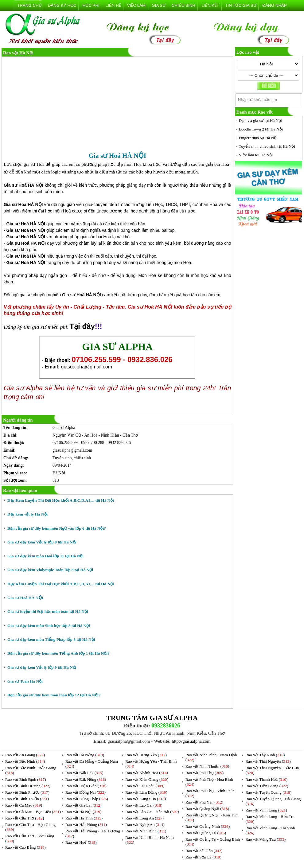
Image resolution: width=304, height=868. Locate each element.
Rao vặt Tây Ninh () (265, 755)
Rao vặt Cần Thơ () (25, 818)
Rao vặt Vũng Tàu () (265, 839)
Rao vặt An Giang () (25, 755)
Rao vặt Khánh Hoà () (147, 773)
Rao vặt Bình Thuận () (27, 799)
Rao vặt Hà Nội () (84, 812)
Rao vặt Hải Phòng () (86, 825)
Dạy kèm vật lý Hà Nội (27, 514)
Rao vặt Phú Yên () (205, 802)
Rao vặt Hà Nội (18, 53)
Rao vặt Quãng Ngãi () (207, 809)
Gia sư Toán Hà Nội (25, 681)
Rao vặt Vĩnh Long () (266, 810)
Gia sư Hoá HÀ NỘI (25, 598)
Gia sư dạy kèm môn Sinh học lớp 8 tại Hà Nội (49, 626)
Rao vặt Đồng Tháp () (87, 799)
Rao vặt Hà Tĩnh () (84, 818)
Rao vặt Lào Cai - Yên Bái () (152, 812)
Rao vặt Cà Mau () (24, 805)
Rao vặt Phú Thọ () (205, 773)
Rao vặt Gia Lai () (84, 805)
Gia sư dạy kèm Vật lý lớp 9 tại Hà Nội (42, 667)
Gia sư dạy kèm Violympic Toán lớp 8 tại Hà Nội (50, 570)
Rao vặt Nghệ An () (145, 825)
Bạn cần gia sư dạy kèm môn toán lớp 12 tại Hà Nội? (54, 695)
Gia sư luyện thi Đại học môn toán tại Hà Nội (48, 611)
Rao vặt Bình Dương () (28, 786)
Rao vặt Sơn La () (203, 857)
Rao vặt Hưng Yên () (146, 755)
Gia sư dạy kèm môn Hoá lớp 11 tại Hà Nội (45, 556)
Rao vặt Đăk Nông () (86, 779)
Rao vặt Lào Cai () (144, 805)
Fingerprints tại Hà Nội (258, 138)
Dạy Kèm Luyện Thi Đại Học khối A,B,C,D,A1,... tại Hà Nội (61, 500)
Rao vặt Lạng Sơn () (146, 799)
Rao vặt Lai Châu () (145, 786)
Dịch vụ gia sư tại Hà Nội (261, 121)
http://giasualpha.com (191, 741)
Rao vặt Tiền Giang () (267, 786)
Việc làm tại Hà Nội (256, 155)
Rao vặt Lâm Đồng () (146, 792)
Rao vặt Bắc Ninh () (25, 761)
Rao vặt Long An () (144, 818)
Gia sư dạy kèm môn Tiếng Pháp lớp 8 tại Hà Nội (51, 639)
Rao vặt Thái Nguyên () (268, 761)
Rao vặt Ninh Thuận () (207, 766)
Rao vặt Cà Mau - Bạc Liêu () (33, 812)
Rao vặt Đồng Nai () (86, 792)
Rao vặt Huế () (81, 842)
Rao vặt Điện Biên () (86, 786)
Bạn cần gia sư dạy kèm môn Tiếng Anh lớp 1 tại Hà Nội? (58, 653)
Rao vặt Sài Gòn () (204, 851)
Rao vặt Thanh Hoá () (266, 779)
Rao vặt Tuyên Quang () (268, 792)
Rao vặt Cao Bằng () (25, 847)
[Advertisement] (117, 105)
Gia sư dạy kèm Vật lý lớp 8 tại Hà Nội (42, 542)
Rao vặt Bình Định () (26, 779)
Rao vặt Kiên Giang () (147, 779)
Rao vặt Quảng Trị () (206, 833)
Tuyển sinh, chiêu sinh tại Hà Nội (267, 146)
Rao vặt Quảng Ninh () (208, 826)
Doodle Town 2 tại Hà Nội (261, 129)
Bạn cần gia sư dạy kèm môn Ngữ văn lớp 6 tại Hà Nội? (57, 528)
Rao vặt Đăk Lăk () (84, 773)
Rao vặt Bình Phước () (27, 792)
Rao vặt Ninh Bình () (146, 831)
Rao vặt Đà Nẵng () (85, 755)
